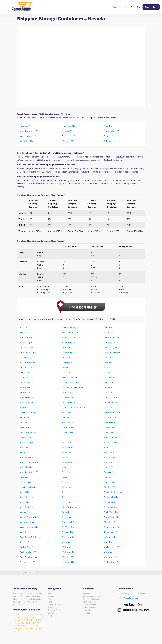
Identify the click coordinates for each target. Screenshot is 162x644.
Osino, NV (24, 477)
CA (26, 615)
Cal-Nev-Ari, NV (26, 348)
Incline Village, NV (27, 412)
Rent (126, 7)
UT (26, 628)
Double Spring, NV (27, 362)
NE (27, 623)
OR (30, 626)
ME (23, 620)
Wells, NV (108, 552)
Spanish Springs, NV (28, 517)
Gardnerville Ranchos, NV (73, 387)
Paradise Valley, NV (28, 487)
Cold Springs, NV (69, 353)
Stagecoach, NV (69, 522)
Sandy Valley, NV (111, 497)
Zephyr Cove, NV (111, 562)
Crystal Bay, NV (26, 357)
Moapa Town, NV (111, 452)
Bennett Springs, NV (71, 337)
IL (28, 617)
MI (27, 620)
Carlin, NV (66, 348)
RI (37, 626)
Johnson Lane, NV (112, 417)
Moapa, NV (66, 452)
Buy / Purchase (89, 607)
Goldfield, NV (67, 397)
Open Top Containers (91, 599)
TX (22, 628)
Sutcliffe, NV (25, 532)
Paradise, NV (67, 131)
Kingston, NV (67, 422)
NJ (34, 623)
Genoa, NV (108, 387)
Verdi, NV (108, 542)
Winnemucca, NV (27, 562)
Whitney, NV (67, 141)
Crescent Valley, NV (112, 353)
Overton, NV (67, 477)
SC (41, 626)
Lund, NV (66, 437)
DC (37, 615)
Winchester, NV (111, 557)
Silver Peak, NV (26, 507)
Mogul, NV (66, 457)
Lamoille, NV (25, 427)
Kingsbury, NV (26, 422)
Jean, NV (65, 417)
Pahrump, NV (110, 141)
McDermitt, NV (110, 442)
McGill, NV (24, 447)
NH (31, 623)
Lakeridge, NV (110, 422)
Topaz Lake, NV (111, 532)
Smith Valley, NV (111, 512)
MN (31, 620)
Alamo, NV (24, 328)
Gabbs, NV (108, 382)
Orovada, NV (109, 472)
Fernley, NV (109, 377)
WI (41, 628)
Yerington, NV (68, 562)
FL (14, 617)
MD (19, 620)
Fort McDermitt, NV (70, 382)
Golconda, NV (110, 392)
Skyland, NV (25, 512)
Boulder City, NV (27, 343)
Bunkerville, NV (68, 343)
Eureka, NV (109, 372)
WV (15, 631)
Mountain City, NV (112, 462)
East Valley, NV (26, 368)
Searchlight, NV (69, 502)
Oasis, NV (66, 472)
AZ (22, 615)
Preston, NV (109, 487)
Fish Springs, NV (27, 382)
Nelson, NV (67, 467)
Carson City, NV (26, 141)
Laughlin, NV (109, 427)
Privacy (51, 607)
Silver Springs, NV (70, 507)
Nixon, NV (108, 467)
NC (19, 623)
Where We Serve (55, 605)
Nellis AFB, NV (26, 467)
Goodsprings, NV (111, 397)
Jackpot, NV (25, 417)
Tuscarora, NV (68, 537)
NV (15, 626)
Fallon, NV (24, 377)
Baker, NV (24, 333)
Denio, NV (108, 357)
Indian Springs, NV (112, 412)
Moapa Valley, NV (27, 457)
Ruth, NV (66, 497)
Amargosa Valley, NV (71, 328)
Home (115, 7)
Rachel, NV (24, 492)
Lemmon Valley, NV (28, 432)
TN (18, 628)
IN (31, 617)
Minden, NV (25, 452)
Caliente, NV (109, 343)
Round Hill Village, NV (113, 492)
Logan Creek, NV (69, 432)
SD (15, 628)
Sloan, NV (66, 512)
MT (15, 623)
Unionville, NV (110, 537)
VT (33, 628)
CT (33, 615)
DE (41, 615)
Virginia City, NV (26, 547)
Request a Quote (151, 7)
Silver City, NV (110, 502)
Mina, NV (108, 447)
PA (34, 626)
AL (15, 615)
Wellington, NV (68, 552)
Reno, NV (108, 126)
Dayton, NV (67, 357)
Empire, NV (24, 372)
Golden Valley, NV (27, 397)
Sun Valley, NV (68, 527)
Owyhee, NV (109, 477)
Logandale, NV (110, 432)
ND (23, 623)
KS (34, 617)
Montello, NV (110, 457)
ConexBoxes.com (131, 598)
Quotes (51, 613)
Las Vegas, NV (26, 126)
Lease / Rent (88, 610)
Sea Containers (89, 602)
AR (18, 615)
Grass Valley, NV (26, 402)
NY (19, 626)
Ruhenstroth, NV (27, 497)
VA (30, 628)
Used (132, 7)
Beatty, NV (109, 333)
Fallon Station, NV (70, 377)
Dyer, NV (108, 362)
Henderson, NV (68, 126)
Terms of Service (55, 610)
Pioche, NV (67, 487)
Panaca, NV (67, 482)
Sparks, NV (109, 136)
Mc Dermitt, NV (26, 442)
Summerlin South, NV (29, 527)
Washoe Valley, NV (28, 552)
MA (15, 620)
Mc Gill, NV (66, 442)
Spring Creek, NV (111, 517)
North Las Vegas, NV (29, 131)
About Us (52, 596)
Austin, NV (108, 328)
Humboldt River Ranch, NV (73, 407)
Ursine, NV (24, 542)
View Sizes (87, 613)
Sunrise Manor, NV (28, 136)
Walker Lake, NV (111, 547)
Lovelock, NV (25, 437)
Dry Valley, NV (68, 362)
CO (30, 615)
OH (22, 626)
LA (42, 617)
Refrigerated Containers (92, 596)
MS (40, 620)
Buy (121, 7)
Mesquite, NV (68, 447)
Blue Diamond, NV (112, 337)
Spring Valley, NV (111, 131)
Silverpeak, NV (110, 507)
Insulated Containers (91, 594)
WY (19, 631)
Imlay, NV (108, 407)
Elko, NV (65, 368)
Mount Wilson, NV (70, 462)
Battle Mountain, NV (71, 333)
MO (35, 620)
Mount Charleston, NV (29, 462)
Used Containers (90, 605)
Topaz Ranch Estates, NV (30, 537)
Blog (138, 7)
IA (22, 617)
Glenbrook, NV (68, 392)
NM (39, 623)
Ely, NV (107, 368)
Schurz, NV (24, 502)
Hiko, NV (23, 407)
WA (37, 628)
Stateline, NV (110, 522)
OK (26, 626)
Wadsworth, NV (69, 547)
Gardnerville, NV (27, 387)
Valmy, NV (66, 542)
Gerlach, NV (25, 392)
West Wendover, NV (28, 557)
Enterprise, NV (68, 136)
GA (18, 617)
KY (38, 617)
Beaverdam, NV (26, 337)
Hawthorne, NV (68, 402)
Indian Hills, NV (68, 412)
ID (25, 617)
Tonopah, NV (67, 532)
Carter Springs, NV (28, 353)
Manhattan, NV (111, 437)
